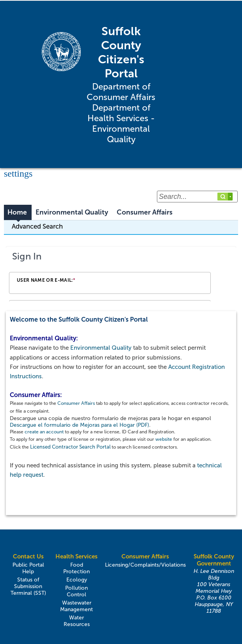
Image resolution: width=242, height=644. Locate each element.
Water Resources (77, 621)
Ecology (77, 580)
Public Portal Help (28, 568)
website (164, 439)
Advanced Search (37, 226)
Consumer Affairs (145, 212)
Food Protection (77, 568)
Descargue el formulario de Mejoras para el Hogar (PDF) (79, 425)
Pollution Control (77, 591)
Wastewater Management (77, 606)
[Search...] (197, 197)
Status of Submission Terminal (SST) (28, 586)
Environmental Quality (72, 212)
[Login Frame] (121, 275)
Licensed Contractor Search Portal (70, 447)
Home (17, 212)
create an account (44, 432)
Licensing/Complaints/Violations (145, 565)
